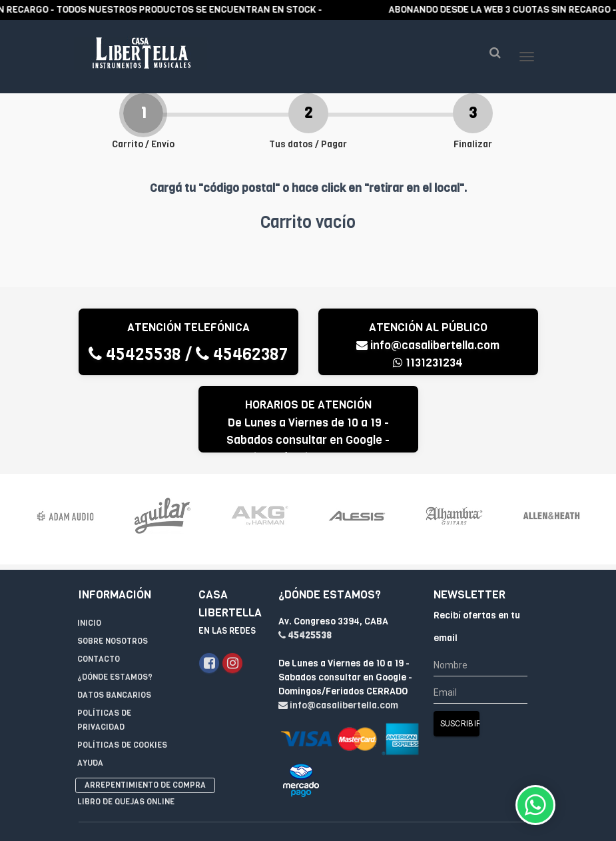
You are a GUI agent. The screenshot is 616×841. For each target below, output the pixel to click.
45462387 (242, 381)
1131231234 (428, 390)
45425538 (135, 381)
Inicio (89, 559)
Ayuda (90, 699)
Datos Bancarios (114, 631)
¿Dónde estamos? (115, 613)
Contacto (99, 595)
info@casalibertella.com (428, 372)
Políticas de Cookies (122, 681)
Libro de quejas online (126, 738)
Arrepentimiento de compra (145, 721)
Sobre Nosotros (113, 577)
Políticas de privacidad (104, 656)
